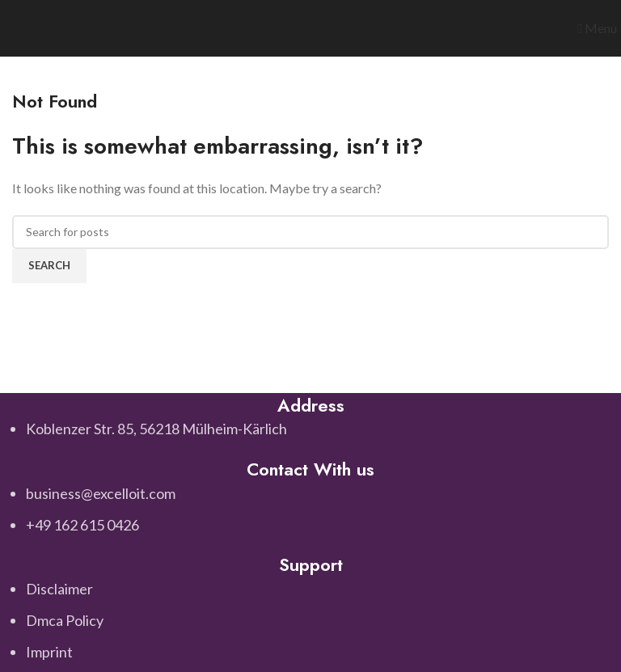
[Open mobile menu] (597, 28)
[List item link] (310, 509)
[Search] (310, 232)
